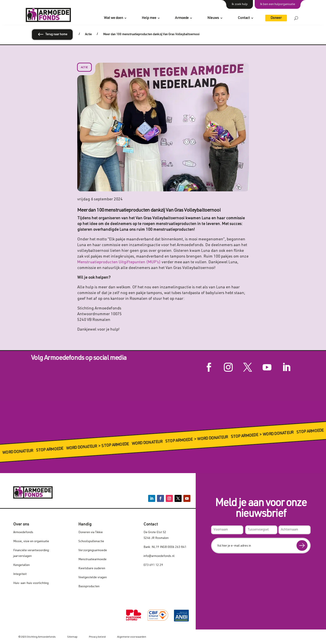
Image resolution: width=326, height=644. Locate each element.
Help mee (149, 18)
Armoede (182, 18)
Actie (84, 68)
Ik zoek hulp (240, 4)
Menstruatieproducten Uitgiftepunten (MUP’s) (119, 262)
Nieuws (213, 18)
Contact (244, 18)
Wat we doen (113, 18)
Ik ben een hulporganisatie (278, 4)
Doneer (276, 18)
